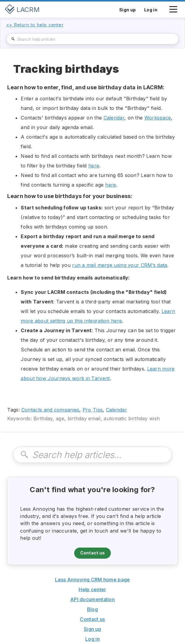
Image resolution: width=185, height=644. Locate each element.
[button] (173, 12)
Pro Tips (93, 410)
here (94, 166)
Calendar (114, 118)
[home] (22, 10)
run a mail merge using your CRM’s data (120, 265)
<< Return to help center (35, 25)
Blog (92, 609)
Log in (92, 639)
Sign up (92, 629)
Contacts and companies (50, 410)
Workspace (158, 118)
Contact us (93, 553)
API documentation (92, 599)
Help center (92, 589)
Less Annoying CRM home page (92, 580)
